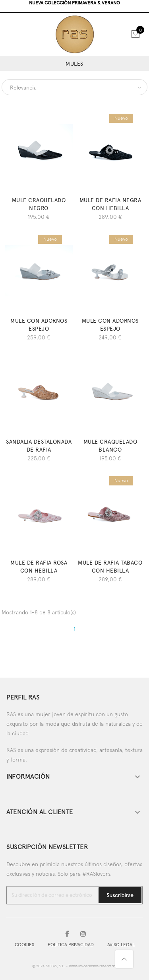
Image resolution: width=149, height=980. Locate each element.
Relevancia (23, 88)
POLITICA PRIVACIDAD (71, 945)
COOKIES (24, 945)
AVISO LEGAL (121, 945)
